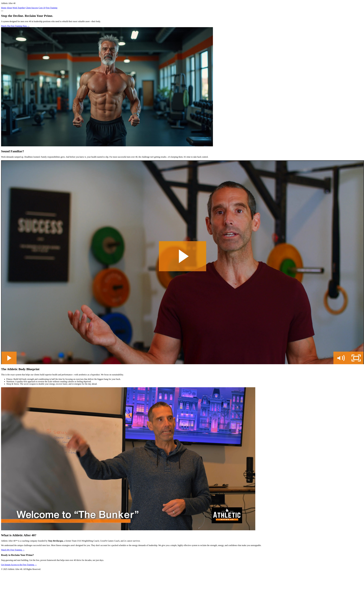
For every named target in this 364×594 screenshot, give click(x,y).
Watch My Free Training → (13, 550)
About (9, 8)
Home (4, 8)
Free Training (52, 8)
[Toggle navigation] (2, 11)
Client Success (32, 8)
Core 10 (42, 8)
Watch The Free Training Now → (15, 26)
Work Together (19, 8)
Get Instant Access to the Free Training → (19, 565)
